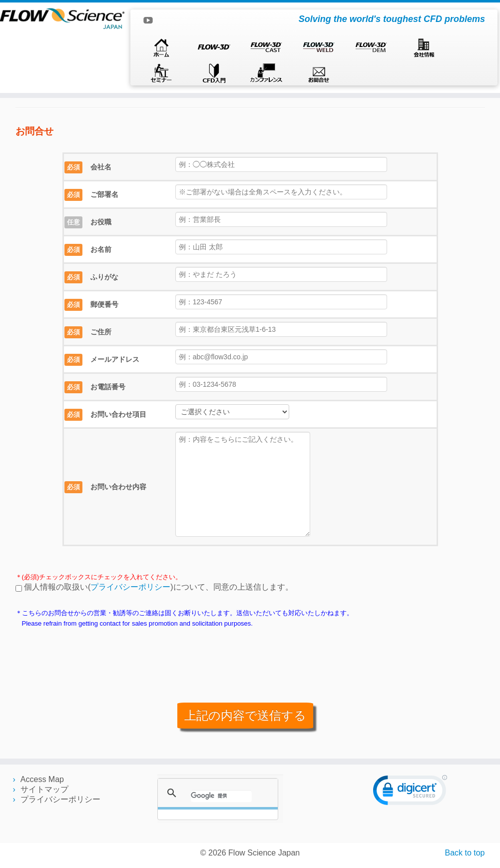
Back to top (465, 853)
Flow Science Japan (264, 853)
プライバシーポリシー (130, 587)
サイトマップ (44, 789)
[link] (410, 792)
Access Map (42, 779)
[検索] (221, 796)
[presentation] (91, 663)
